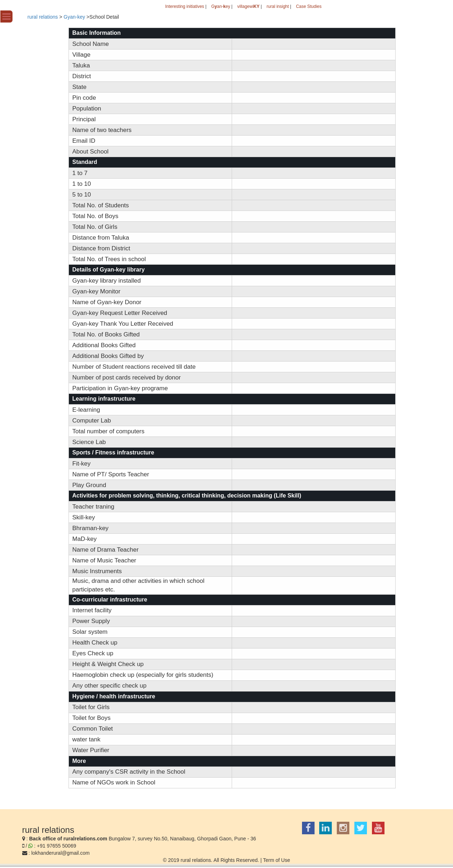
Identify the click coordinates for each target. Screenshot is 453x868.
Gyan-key (74, 17)
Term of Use (276, 860)
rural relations (43, 17)
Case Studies (309, 6)
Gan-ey (221, 6)
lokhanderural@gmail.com (60, 853)
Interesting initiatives (185, 6)
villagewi (248, 6)
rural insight (278, 6)
